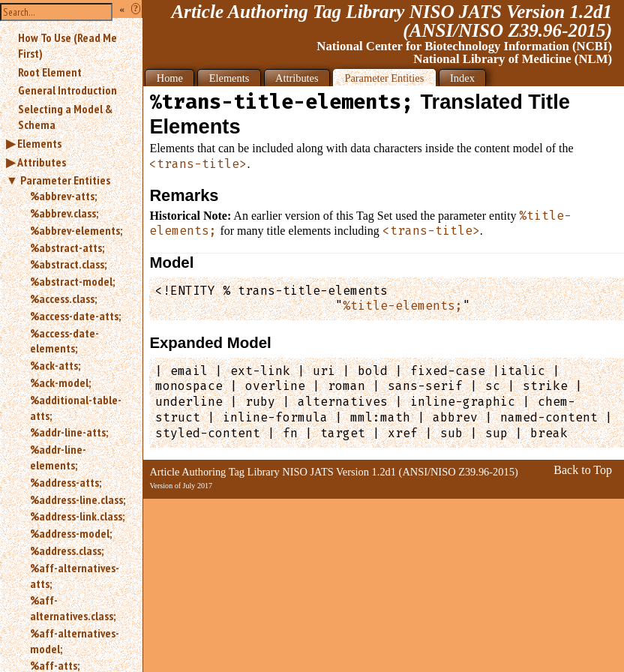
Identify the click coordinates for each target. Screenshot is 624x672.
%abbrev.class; (64, 213)
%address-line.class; (78, 499)
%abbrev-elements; (76, 230)
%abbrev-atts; (63, 196)
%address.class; (67, 550)
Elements (39, 143)
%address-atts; (66, 482)
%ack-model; (60, 382)
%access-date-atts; (75, 316)
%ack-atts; (55, 365)
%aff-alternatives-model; (75, 641)
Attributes (42, 162)
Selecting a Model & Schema (65, 117)
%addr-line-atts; (69, 432)
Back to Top (583, 470)
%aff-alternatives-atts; (75, 576)
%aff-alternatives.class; (73, 608)
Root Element (50, 72)
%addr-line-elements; (58, 457)
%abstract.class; (68, 264)
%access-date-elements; (64, 341)
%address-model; (71, 533)
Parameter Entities (65, 180)
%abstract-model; (72, 281)
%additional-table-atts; (76, 408)
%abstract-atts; (67, 247)
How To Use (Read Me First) (67, 45)
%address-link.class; (77, 516)
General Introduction (67, 90)
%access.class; (63, 298)
